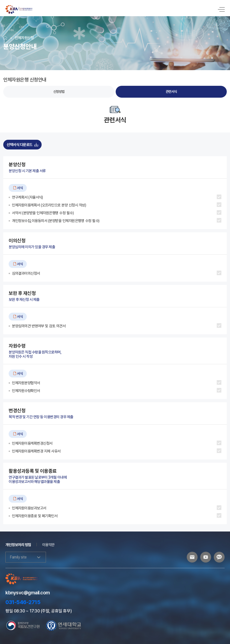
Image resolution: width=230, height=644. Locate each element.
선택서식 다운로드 (22, 141)
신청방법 (59, 88)
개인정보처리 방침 (18, 541)
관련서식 (171, 88)
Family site (26, 554)
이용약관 (48, 541)
